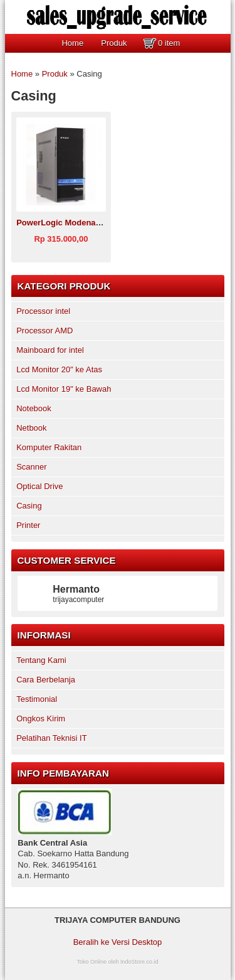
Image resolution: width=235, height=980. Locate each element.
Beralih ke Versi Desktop (118, 942)
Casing (29, 506)
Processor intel (43, 311)
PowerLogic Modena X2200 (69, 223)
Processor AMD (44, 331)
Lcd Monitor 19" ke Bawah (64, 389)
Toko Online (91, 962)
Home (72, 43)
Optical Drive (39, 486)
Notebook (34, 408)
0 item (169, 43)
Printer (28, 525)
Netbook (31, 428)
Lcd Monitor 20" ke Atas (59, 369)
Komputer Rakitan (49, 447)
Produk (114, 43)
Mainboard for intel (50, 350)
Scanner (31, 467)
